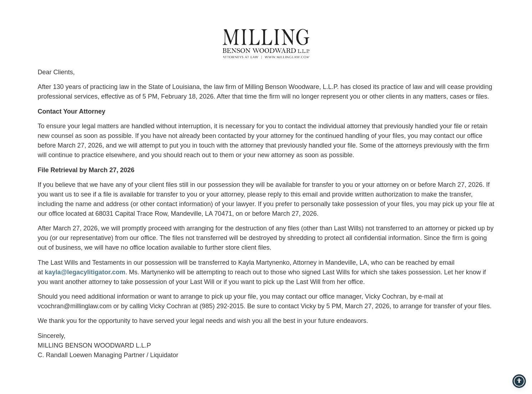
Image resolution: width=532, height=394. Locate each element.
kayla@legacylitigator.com (85, 272)
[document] (266, 197)
